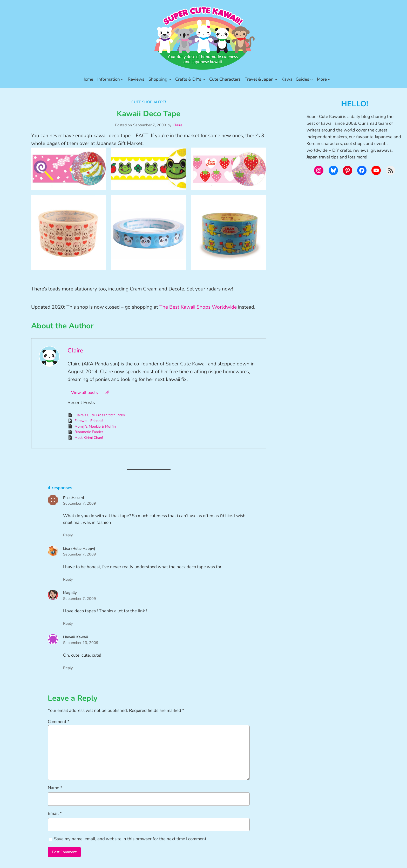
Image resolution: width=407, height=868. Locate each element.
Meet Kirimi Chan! (89, 438)
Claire (178, 125)
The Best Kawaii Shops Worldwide (198, 307)
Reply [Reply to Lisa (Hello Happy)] (68, 579)
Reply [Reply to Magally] (68, 623)
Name (55, 788)
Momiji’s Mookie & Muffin (95, 426)
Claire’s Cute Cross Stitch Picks (100, 415)
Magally (70, 593)
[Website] (107, 392)
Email (55, 813)
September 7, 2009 (80, 503)
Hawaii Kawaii (76, 637)
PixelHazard (74, 498)
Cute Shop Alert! (149, 102)
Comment (59, 722)
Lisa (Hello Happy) (79, 548)
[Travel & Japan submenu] (276, 79)
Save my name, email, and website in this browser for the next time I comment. (131, 839)
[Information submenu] (122, 79)
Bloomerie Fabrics (89, 432)
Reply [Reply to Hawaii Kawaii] (68, 668)
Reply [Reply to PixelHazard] (68, 535)
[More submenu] (329, 79)
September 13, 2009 (81, 643)
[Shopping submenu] (170, 79)
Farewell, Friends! (89, 421)
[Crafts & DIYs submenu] (204, 79)
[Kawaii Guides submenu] (311, 79)
